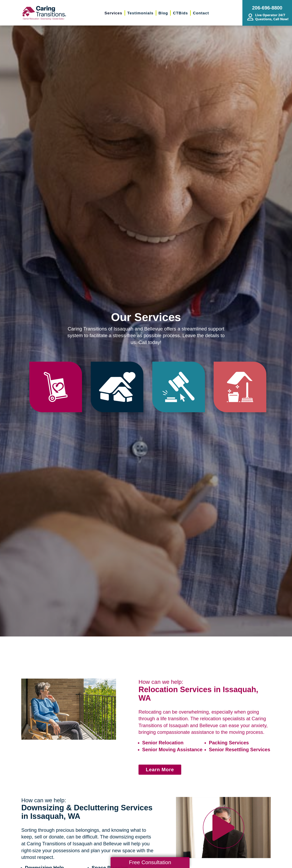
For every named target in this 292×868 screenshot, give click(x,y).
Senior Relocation (163, 743)
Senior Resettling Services (239, 750)
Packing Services (229, 743)
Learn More (160, 770)
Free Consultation (150, 862)
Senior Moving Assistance (172, 750)
